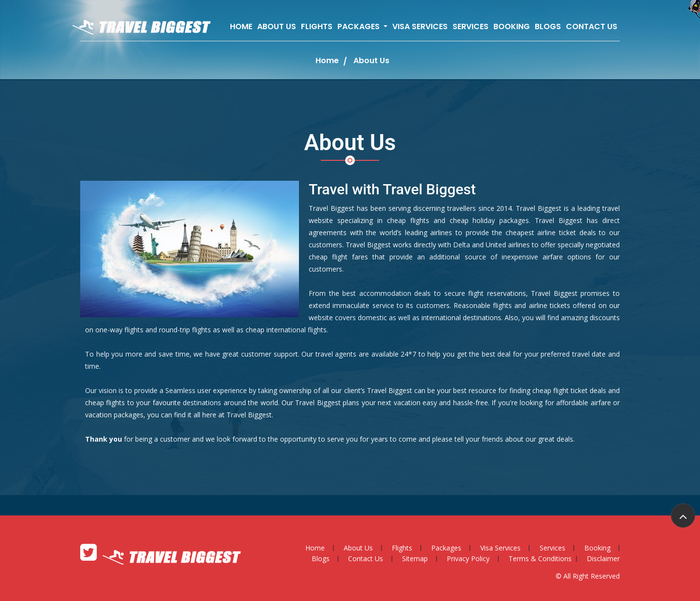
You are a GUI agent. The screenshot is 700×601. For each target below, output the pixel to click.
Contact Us (592, 26)
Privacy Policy (468, 558)
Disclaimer (603, 558)
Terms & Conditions (540, 558)
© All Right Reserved (588, 576)
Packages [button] (359, 26)
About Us (277, 26)
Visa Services (420, 26)
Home (241, 26)
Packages (446, 548)
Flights (317, 26)
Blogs (548, 26)
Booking (512, 26)
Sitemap (415, 558)
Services (471, 26)
